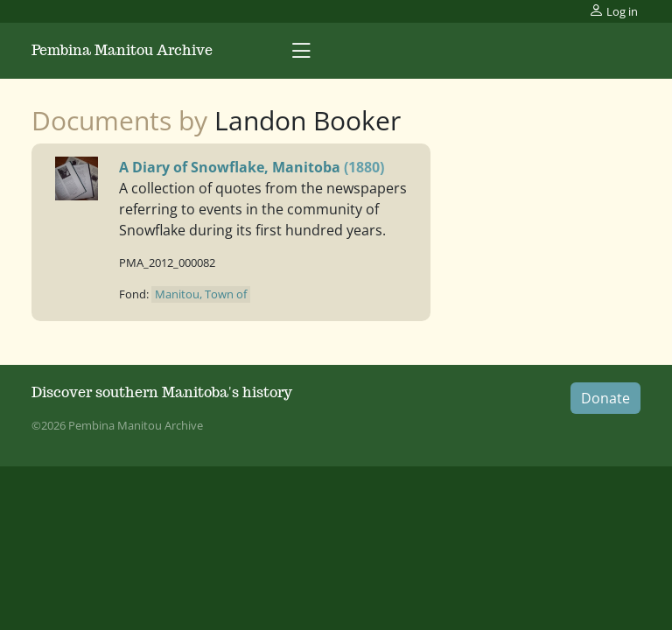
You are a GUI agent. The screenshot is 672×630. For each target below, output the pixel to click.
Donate (605, 398)
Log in (613, 11)
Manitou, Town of (201, 294)
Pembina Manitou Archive (122, 50)
